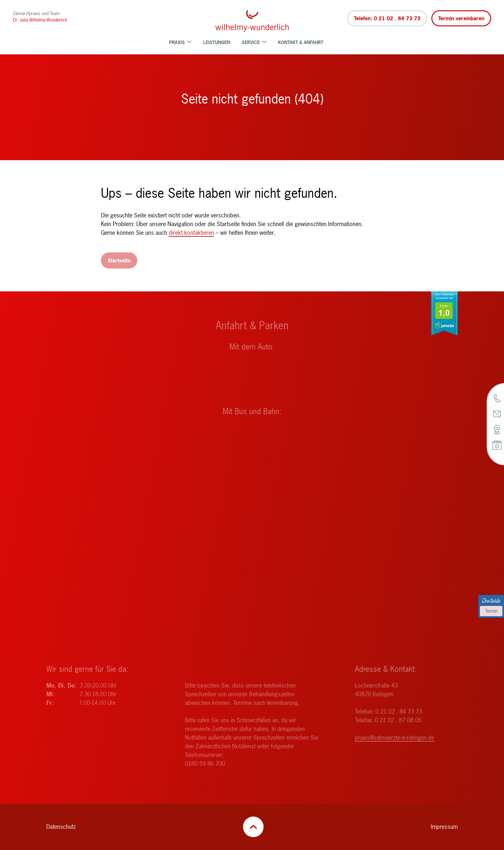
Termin (491, 611)
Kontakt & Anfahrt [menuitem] (301, 42)
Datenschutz (61, 827)
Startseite (119, 268)
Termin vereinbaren (461, 18)
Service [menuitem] (254, 42)
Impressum (444, 827)
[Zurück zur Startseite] (252, 21)
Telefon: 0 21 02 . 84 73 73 (387, 18)
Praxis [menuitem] (180, 42)
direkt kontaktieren (191, 233)
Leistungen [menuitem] (217, 42)
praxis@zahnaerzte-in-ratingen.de (395, 745)
